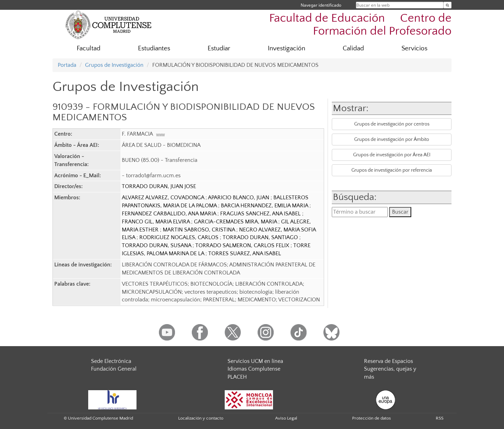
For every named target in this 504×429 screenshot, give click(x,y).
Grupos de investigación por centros (392, 124)
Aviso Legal (286, 418)
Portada (67, 65)
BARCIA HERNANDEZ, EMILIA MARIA (265, 206)
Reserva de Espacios (388, 361)
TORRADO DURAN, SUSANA (157, 245)
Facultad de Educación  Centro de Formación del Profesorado (360, 25)
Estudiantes (154, 48)
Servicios (414, 48)
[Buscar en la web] (447, 5)
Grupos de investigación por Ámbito (392, 140)
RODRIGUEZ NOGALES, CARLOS (180, 237)
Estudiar (219, 48)
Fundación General (114, 369)
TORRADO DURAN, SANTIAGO (261, 237)
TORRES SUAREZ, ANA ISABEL (245, 253)
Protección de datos (372, 418)
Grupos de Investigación (114, 65)
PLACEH (237, 377)
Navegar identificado (321, 5)
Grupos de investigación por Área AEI (392, 155)
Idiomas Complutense (254, 369)
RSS (440, 418)
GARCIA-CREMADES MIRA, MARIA (236, 222)
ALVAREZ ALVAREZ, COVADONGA (164, 198)
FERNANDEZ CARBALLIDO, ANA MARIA (170, 214)
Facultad (89, 48)
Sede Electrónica (111, 361)
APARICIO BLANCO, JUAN (239, 198)
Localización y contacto (201, 418)
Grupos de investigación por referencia (392, 170)
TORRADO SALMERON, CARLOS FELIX (243, 245)
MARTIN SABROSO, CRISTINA (199, 230)
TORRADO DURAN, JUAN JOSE (159, 186)
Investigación (286, 48)
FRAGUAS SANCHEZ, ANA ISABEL (261, 214)
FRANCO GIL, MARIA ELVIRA (156, 222)
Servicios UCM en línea (255, 361)
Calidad (353, 48)
